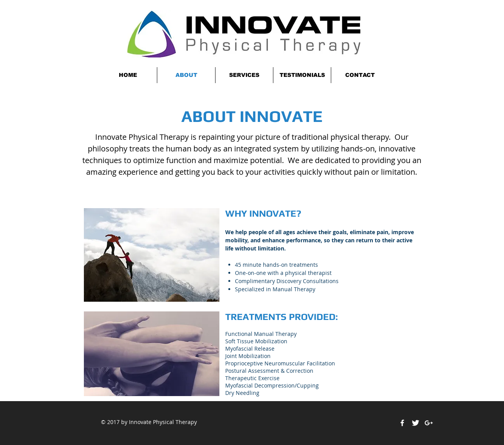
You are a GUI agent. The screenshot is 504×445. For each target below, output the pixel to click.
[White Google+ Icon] (429, 423)
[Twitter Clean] (415, 423)
